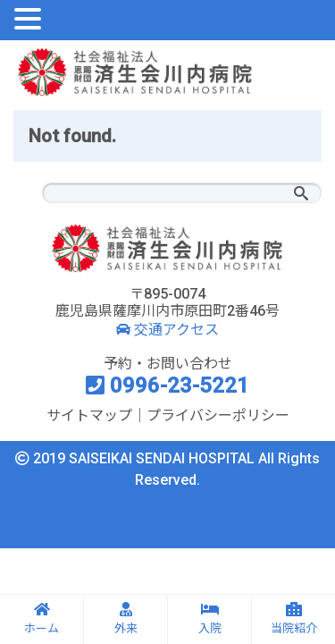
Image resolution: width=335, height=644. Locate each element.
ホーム (42, 619)
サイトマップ (89, 415)
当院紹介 (294, 619)
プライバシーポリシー (218, 415)
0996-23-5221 (167, 386)
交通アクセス (167, 330)
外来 (126, 619)
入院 (210, 619)
